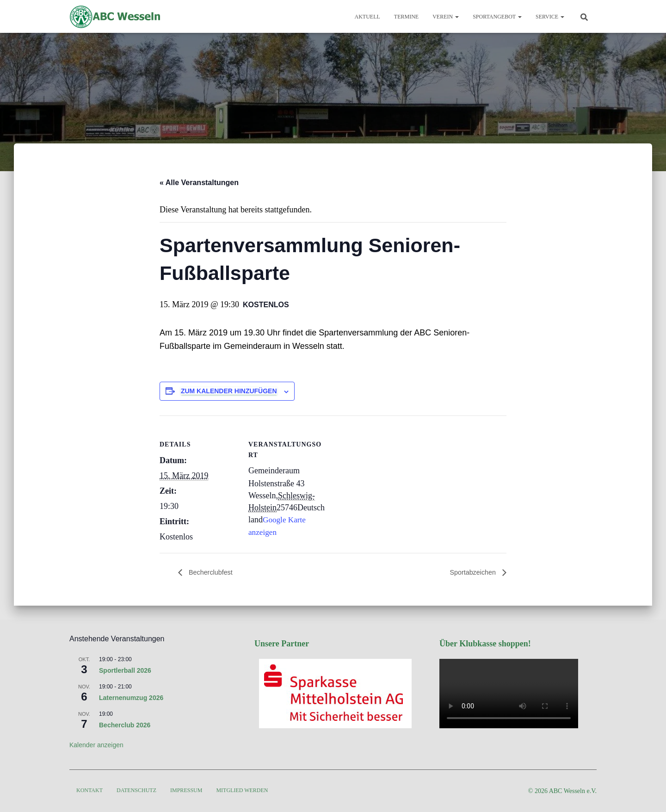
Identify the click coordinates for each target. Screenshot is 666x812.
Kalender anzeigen (96, 745)
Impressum (186, 790)
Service (550, 17)
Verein (446, 17)
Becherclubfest (212, 573)
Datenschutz (136, 790)
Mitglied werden (242, 790)
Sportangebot (497, 17)
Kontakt (89, 790)
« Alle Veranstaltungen (199, 183)
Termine (406, 17)
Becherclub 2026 (125, 725)
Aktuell (367, 17)
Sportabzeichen (471, 573)
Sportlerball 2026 (125, 670)
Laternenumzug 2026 (131, 698)
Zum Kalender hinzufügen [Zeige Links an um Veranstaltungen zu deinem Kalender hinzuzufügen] (229, 391)
